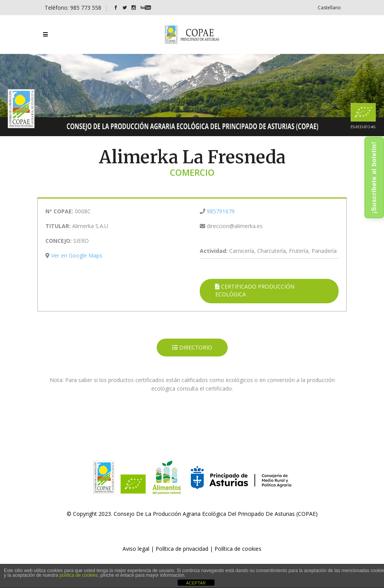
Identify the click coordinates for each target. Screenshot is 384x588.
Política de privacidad (182, 549)
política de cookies (79, 575)
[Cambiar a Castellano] (329, 8)
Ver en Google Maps (77, 255)
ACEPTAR (196, 583)
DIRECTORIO (192, 347)
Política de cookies (238, 549)
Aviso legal (136, 549)
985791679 (221, 211)
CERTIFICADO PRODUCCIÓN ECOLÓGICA (255, 290)
